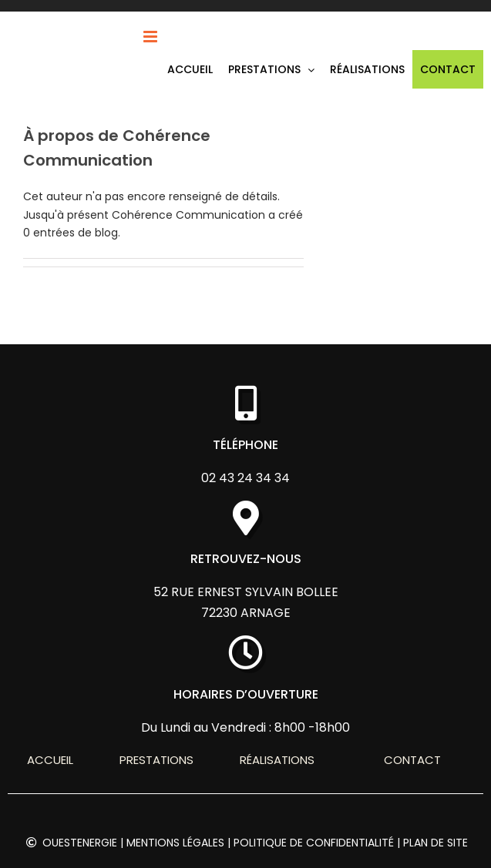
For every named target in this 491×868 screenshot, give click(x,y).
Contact (412, 760)
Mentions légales (175, 843)
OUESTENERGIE (80, 843)
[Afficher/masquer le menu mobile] (151, 37)
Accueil (50, 760)
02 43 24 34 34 (246, 478)
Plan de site (436, 843)
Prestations (156, 760)
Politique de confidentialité (314, 843)
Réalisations (277, 760)
